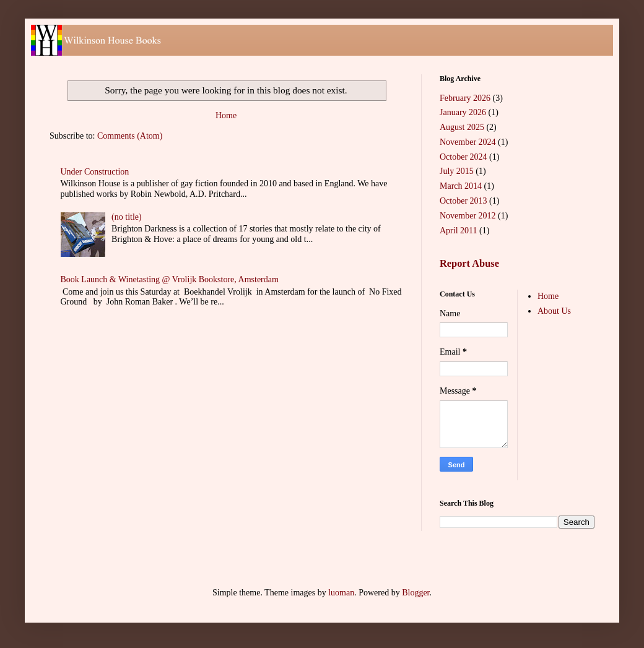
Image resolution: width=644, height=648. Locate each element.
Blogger (416, 593)
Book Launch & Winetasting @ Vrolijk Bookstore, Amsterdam (170, 279)
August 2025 (462, 127)
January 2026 (463, 112)
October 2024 (463, 157)
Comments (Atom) (130, 136)
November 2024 (468, 142)
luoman (341, 593)
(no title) (127, 217)
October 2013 (463, 201)
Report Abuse (469, 263)
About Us (554, 311)
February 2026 (465, 98)
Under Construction (95, 172)
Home (226, 115)
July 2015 (457, 171)
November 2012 (468, 216)
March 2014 (461, 186)
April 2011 (459, 231)
